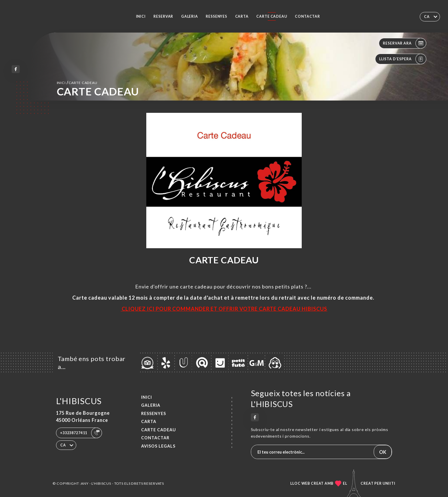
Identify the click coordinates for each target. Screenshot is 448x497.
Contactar (307, 16)
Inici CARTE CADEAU (77, 82)
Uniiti (389, 483)
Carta (242, 16)
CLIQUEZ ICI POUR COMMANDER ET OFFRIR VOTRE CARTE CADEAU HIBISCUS (224, 309)
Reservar (163, 16)
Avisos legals (158, 446)
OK (383, 452)
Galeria (190, 16)
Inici (141, 16)
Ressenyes (216, 16)
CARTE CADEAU (272, 16)
